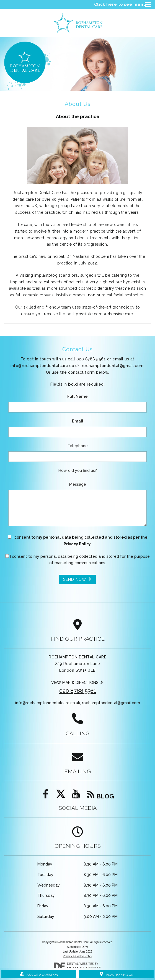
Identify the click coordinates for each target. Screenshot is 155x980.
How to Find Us (116, 974)
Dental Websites (80, 964)
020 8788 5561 (78, 691)
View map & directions (77, 683)
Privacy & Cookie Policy (77, 956)
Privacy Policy (77, 544)
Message (78, 484)
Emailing (78, 771)
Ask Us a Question (39, 974)
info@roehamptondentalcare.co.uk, (77, 366)
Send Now (77, 579)
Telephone (78, 446)
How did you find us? (78, 470)
